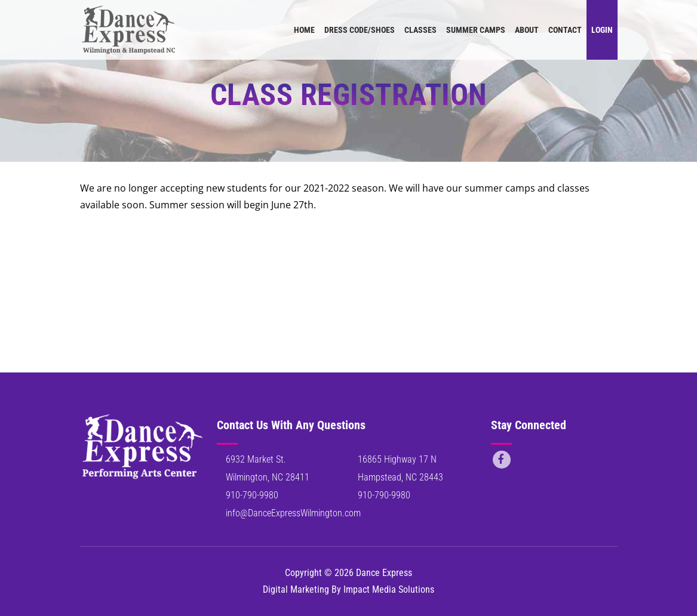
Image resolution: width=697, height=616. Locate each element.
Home (304, 30)
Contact (565, 30)
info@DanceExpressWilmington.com (293, 513)
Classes (420, 30)
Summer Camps (476, 30)
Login (602, 30)
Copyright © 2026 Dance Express (349, 573)
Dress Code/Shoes (360, 30)
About (527, 30)
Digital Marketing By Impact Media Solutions (349, 589)
